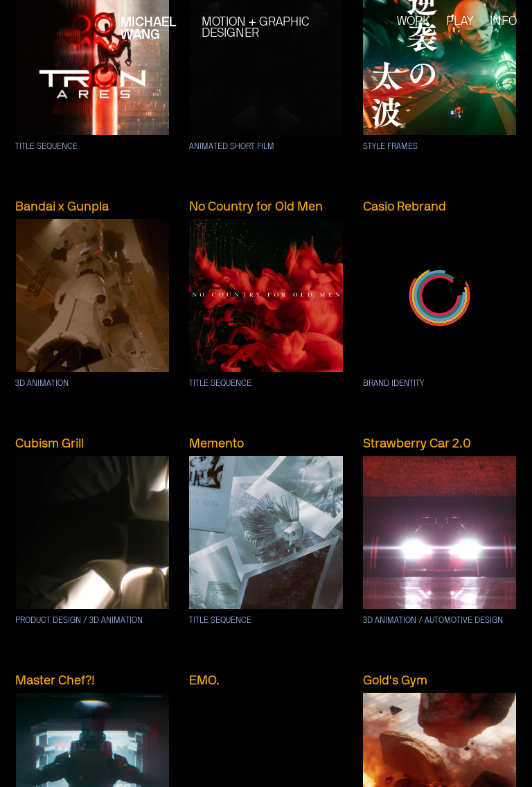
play (460, 21)
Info (503, 21)
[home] (71, 20)
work (414, 21)
